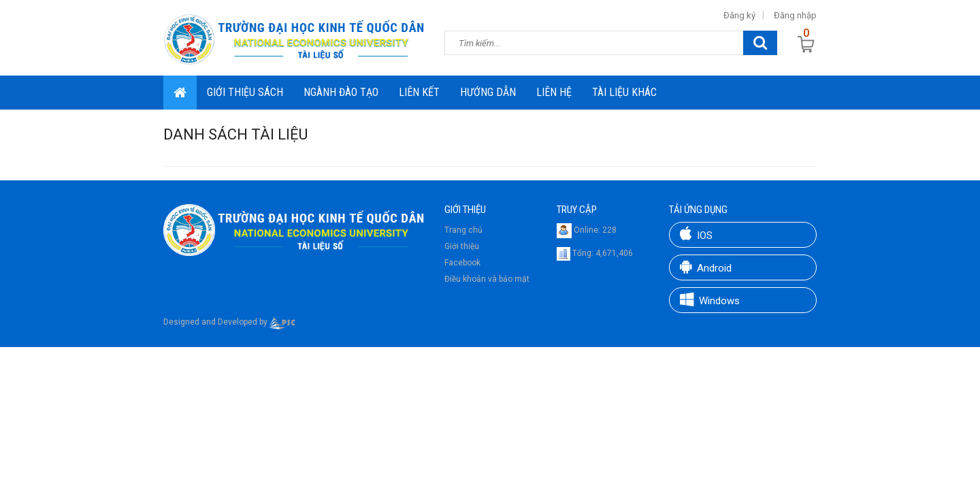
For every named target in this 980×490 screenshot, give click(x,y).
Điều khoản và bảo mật (487, 279)
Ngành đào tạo (341, 92)
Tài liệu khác (624, 92)
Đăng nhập (795, 15)
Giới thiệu (462, 246)
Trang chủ (463, 230)
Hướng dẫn (488, 92)
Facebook (462, 263)
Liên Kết (419, 92)
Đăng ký (739, 15)
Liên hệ (554, 92)
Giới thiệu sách (245, 92)
